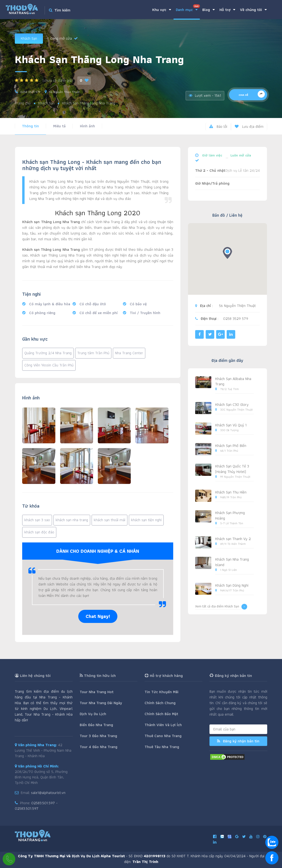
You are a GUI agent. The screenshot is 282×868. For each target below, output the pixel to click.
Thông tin (30, 126)
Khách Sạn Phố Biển (231, 446)
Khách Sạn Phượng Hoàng (230, 515)
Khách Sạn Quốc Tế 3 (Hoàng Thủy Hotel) (232, 469)
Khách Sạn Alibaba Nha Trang (233, 381)
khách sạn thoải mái (110, 520)
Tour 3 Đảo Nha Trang (98, 736)
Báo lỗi (218, 126)
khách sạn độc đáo (39, 532)
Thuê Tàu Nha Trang (162, 747)
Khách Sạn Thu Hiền (231, 492)
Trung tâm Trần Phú (93, 353)
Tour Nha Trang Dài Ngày (101, 703)
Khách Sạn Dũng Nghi (232, 585)
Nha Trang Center (129, 353)
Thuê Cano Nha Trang (163, 736)
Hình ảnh (87, 126)
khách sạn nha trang (72, 520)
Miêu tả (59, 126)
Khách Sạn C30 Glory (232, 405)
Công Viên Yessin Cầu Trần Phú (49, 365)
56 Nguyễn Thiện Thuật (64, 92)
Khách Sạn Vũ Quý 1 (231, 425)
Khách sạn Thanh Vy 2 (233, 539)
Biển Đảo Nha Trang (96, 725)
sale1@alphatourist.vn (48, 793)
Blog (209, 10)
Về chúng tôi (253, 10)
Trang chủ (23, 103)
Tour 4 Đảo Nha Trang (99, 747)
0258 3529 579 (30, 92)
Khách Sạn (29, 38)
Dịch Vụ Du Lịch (93, 714)
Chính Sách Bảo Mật (161, 714)
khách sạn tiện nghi (146, 520)
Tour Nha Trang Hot (97, 692)
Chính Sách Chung (160, 703)
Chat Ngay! (98, 616)
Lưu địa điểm (249, 126)
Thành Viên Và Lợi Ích (163, 725)
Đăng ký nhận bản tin (238, 741)
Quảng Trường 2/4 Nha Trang (48, 353)
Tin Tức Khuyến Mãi (162, 692)
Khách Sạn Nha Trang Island (232, 562)
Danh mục (188, 8)
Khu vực (162, 10)
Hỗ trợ (227, 10)
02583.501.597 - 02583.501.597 (36, 806)
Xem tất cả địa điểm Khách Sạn (221, 607)
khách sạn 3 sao (37, 520)
